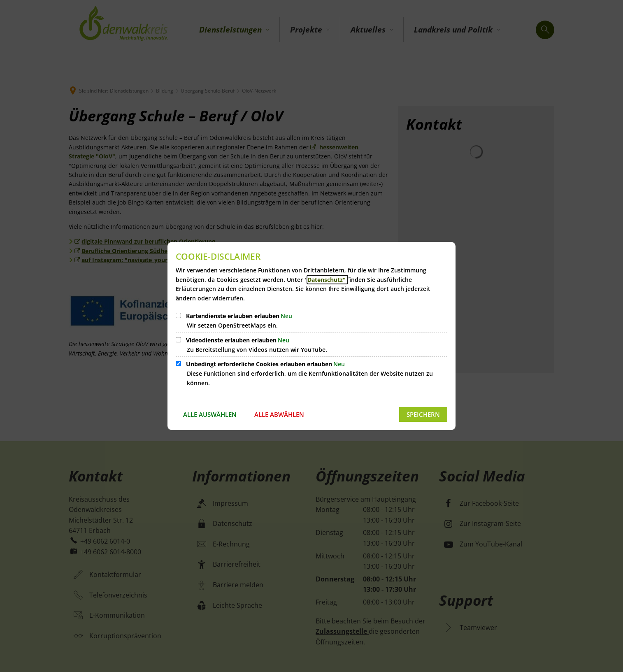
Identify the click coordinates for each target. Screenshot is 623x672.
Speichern (423, 414)
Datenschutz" (327, 280)
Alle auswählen (210, 414)
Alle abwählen (279, 414)
